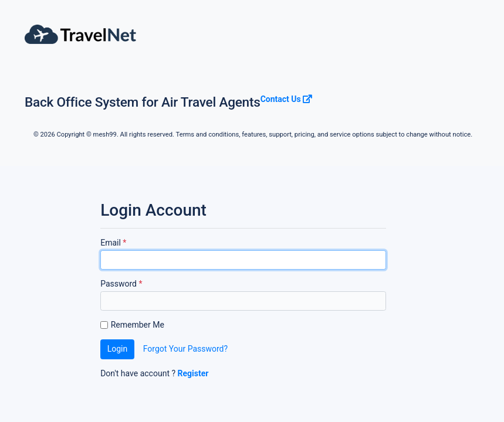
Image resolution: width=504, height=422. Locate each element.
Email (113, 243)
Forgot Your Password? (185, 349)
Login (118, 349)
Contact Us (287, 99)
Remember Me (138, 325)
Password (121, 284)
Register (193, 373)
